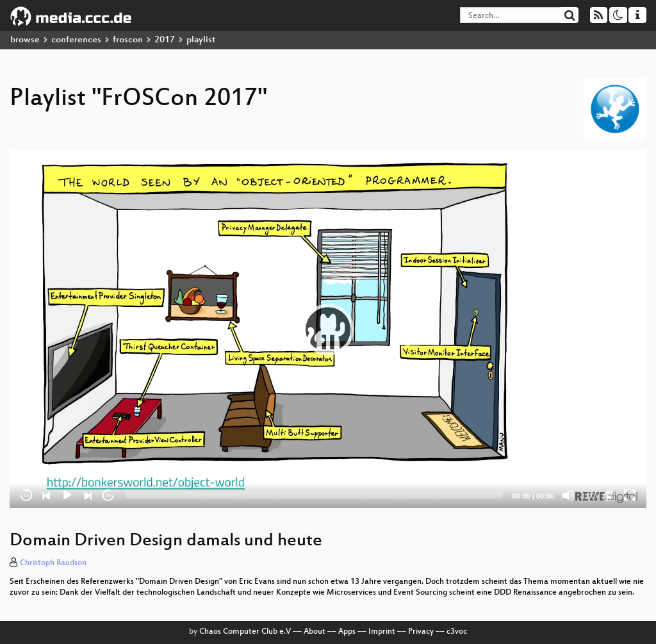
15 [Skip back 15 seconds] (27, 496)
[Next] (88, 495)
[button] (328, 329)
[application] (328, 329)
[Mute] (568, 495)
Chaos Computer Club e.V (245, 632)
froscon (128, 40)
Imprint (382, 632)
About (315, 632)
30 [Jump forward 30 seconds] (109, 496)
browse (25, 40)
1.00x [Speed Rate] (590, 496)
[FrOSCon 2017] (609, 495)
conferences (76, 40)
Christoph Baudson (53, 563)
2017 (165, 40)
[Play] (67, 495)
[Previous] (47, 495)
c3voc (457, 632)
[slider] (314, 495)
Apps (347, 632)
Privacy (421, 632)
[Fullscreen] (630, 495)
